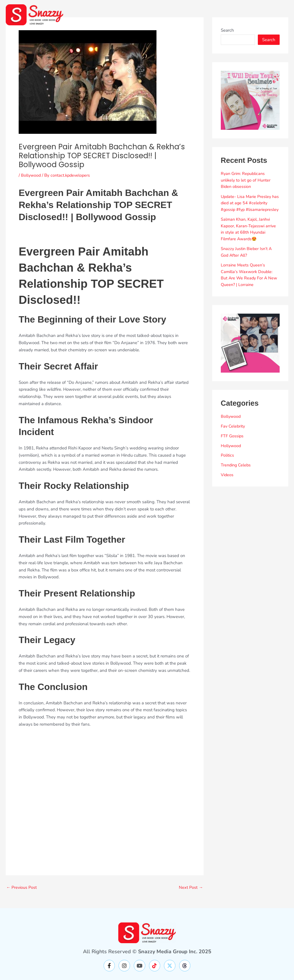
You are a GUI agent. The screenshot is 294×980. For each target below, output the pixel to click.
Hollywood (231, 452)
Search (227, 30)
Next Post (191, 887)
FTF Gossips (232, 442)
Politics (228, 462)
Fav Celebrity (233, 433)
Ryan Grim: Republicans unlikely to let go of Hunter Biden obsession (246, 180)
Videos (227, 481)
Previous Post (22, 887)
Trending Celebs (236, 472)
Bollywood (31, 175)
